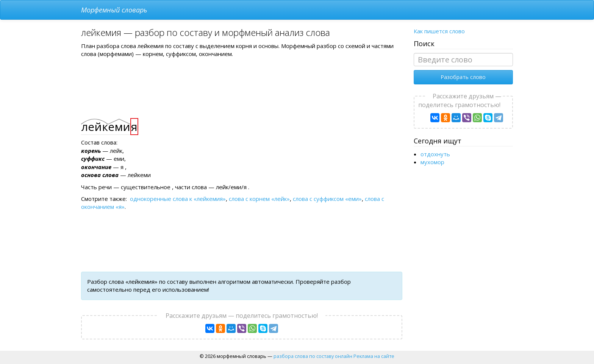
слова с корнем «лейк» (259, 199)
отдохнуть (435, 154)
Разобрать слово (463, 77)
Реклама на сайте (374, 356)
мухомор (432, 162)
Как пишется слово (439, 31)
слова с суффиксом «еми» (327, 199)
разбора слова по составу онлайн (313, 356)
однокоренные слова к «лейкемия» (178, 199)
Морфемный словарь (114, 10)
